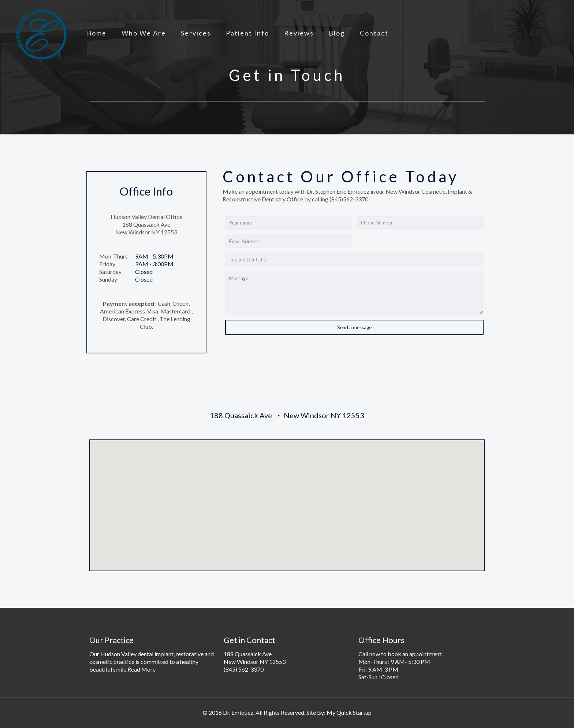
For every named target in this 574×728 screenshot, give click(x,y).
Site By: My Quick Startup (339, 712)
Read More (141, 669)
